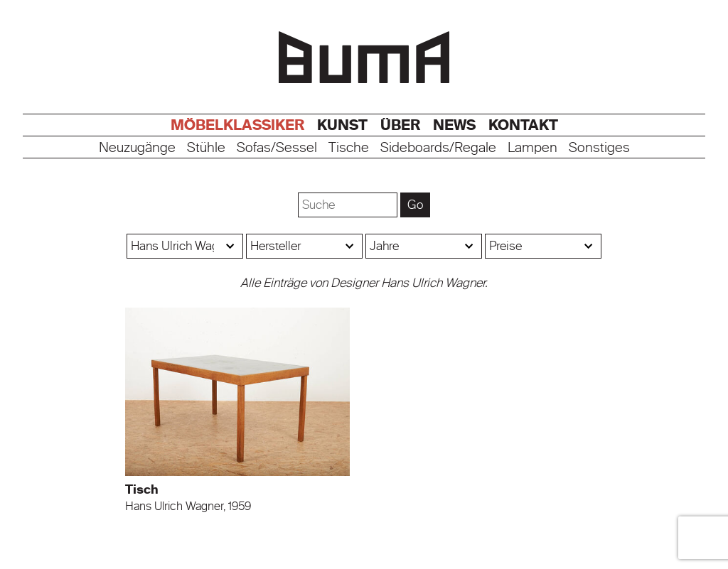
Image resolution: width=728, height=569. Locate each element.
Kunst (342, 125)
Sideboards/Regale (438, 148)
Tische (349, 148)
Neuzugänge (137, 148)
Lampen (532, 148)
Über (400, 125)
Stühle (206, 148)
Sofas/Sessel (277, 148)
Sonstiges (599, 148)
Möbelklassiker (237, 125)
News (454, 125)
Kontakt (523, 125)
